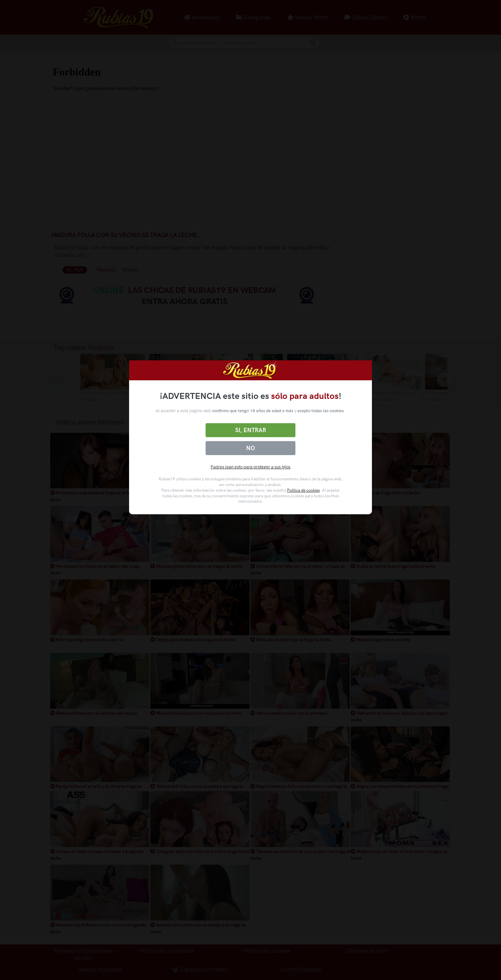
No (250, 448)
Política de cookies (303, 490)
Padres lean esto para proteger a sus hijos (250, 467)
